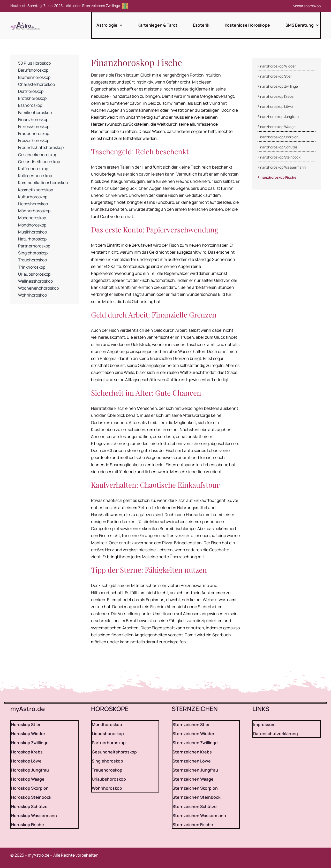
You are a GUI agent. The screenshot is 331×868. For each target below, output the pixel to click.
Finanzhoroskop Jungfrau (278, 117)
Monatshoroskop (307, 6)
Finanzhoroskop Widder (277, 66)
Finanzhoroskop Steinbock (279, 157)
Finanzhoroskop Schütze (277, 147)
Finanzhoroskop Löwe (275, 107)
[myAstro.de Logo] (26, 22)
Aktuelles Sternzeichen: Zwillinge (97, 6)
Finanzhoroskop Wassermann (282, 167)
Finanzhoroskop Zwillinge (278, 86)
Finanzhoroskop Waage (277, 127)
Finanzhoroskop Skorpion (278, 137)
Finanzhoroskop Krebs (276, 96)
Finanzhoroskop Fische (277, 177)
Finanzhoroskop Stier (275, 76)
